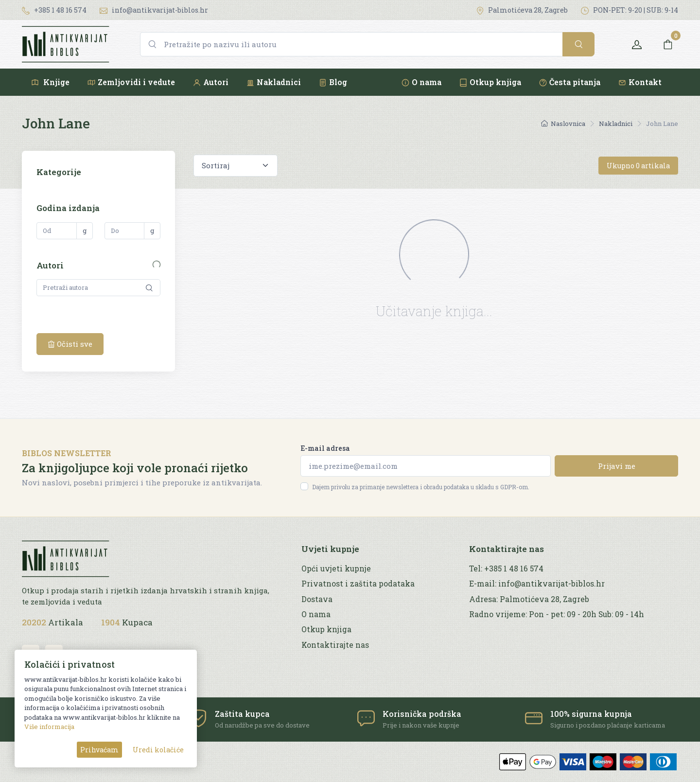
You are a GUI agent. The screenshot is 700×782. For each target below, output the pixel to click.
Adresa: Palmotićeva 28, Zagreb (529, 599)
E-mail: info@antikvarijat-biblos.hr (537, 584)
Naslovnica (563, 124)
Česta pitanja (569, 82)
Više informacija (49, 727)
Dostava (317, 599)
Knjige (50, 82)
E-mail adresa (325, 448)
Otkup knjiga (490, 82)
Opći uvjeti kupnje (336, 569)
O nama (421, 82)
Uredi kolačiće (158, 750)
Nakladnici (273, 82)
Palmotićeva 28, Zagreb (522, 10)
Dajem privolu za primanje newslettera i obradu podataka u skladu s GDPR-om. (421, 487)
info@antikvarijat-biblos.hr (154, 10)
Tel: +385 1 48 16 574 (506, 569)
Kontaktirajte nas (335, 645)
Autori (210, 82)
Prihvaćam (99, 750)
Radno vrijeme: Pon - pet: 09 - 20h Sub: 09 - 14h (557, 614)
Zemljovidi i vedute (131, 82)
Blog (333, 82)
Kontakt (640, 82)
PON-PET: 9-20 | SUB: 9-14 (630, 10)
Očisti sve (70, 344)
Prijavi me (617, 466)
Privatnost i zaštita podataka (358, 584)
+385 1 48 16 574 (54, 10)
